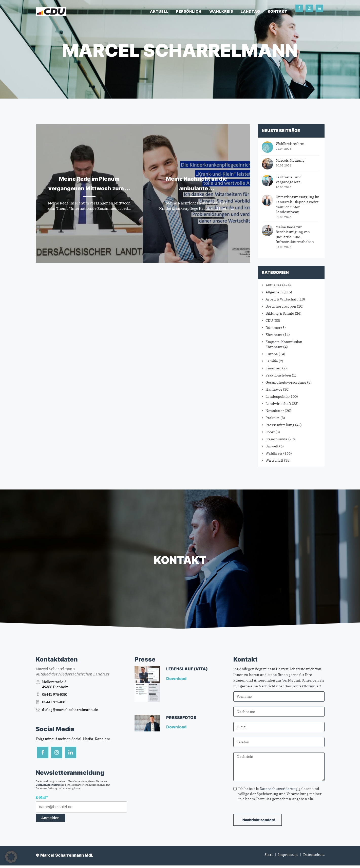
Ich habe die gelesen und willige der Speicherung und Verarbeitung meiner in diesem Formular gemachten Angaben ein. (277, 794)
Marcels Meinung (290, 160)
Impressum (288, 855)
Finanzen (273, 368)
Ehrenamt (274, 335)
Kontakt (278, 11)
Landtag (250, 11)
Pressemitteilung (280, 425)
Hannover (274, 389)
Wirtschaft (274, 460)
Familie (272, 361)
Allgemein (274, 292)
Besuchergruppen (281, 306)
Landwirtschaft (278, 404)
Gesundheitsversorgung (286, 382)
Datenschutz (314, 855)
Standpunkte (277, 439)
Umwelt (272, 446)
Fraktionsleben (278, 375)
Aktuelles (273, 285)
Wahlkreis (221, 11)
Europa (272, 354)
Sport (270, 432)
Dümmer (273, 328)
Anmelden (51, 818)
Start (269, 855)
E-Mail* (42, 797)
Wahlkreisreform (290, 144)
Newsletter (275, 411)
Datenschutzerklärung (49, 785)
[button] (11, 857)
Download (177, 678)
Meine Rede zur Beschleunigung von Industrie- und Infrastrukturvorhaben (295, 234)
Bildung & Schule (280, 313)
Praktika (273, 418)
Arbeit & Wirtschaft (282, 299)
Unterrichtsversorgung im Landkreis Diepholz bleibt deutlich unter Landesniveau (297, 204)
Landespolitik (277, 397)
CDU (269, 320)
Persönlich (189, 11)
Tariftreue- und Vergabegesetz (289, 180)
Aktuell (159, 11)
